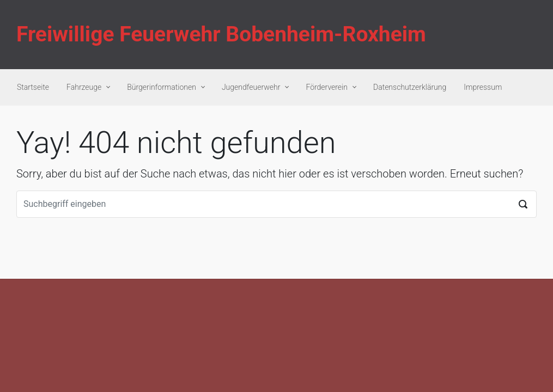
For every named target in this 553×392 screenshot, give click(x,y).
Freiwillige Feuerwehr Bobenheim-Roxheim (221, 34)
